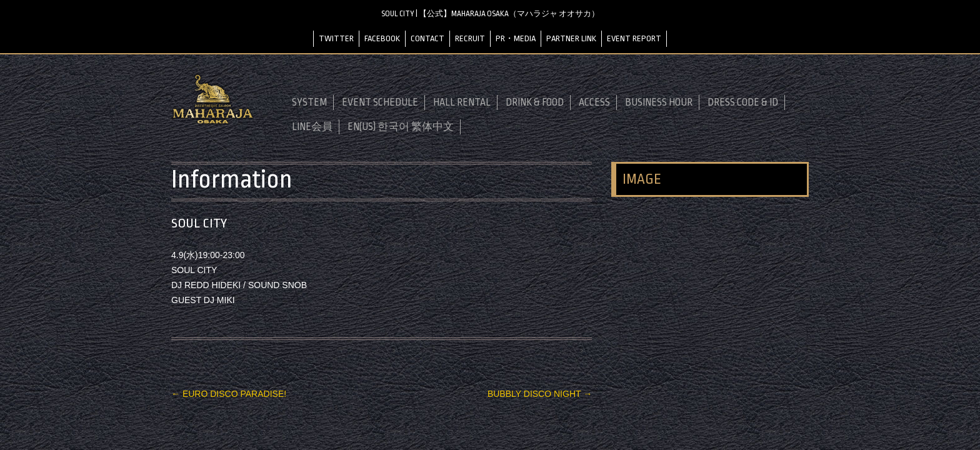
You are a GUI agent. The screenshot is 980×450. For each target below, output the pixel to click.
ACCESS (594, 102)
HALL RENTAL (462, 102)
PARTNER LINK (571, 38)
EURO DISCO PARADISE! (229, 394)
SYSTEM (309, 102)
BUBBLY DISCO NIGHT (540, 394)
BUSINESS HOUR (659, 102)
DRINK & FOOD (535, 102)
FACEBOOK (382, 38)
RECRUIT (470, 38)
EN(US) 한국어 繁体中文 (401, 127)
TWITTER (336, 38)
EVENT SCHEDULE (380, 102)
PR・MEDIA (516, 38)
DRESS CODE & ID (743, 102)
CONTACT (427, 38)
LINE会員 (312, 127)
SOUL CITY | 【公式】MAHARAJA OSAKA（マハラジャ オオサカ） (490, 14)
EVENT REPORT (634, 38)
